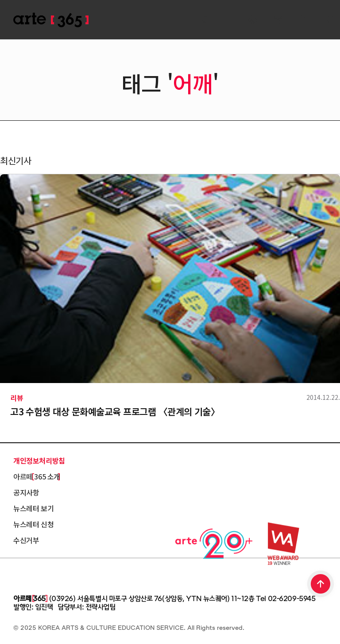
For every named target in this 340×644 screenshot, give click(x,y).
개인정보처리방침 (39, 460)
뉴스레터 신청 (33, 524)
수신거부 (26, 540)
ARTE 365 (51, 20)
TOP (321, 585)
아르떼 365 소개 (37, 476)
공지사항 (26, 492)
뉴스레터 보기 (33, 508)
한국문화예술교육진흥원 (53, 574)
